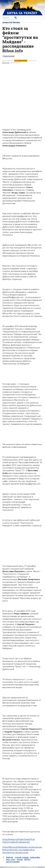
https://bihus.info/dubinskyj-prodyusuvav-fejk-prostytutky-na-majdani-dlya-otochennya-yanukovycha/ (22, 850)
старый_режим (22, 857)
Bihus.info (6, 63)
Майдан (10, 857)
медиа (20, 860)
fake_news (11, 860)
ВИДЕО (27, 860)
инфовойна (35, 857)
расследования (13, 862)
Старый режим (9, 56)
